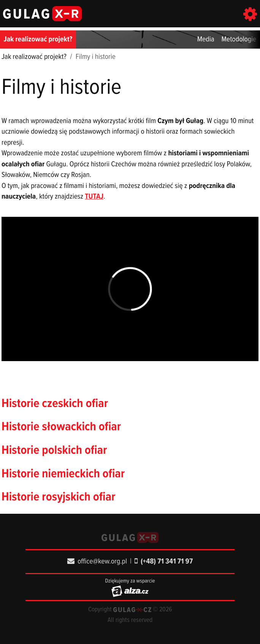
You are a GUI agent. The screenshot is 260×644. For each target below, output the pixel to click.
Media (206, 39)
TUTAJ (94, 197)
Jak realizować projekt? (38, 39)
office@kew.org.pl (97, 562)
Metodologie (239, 39)
